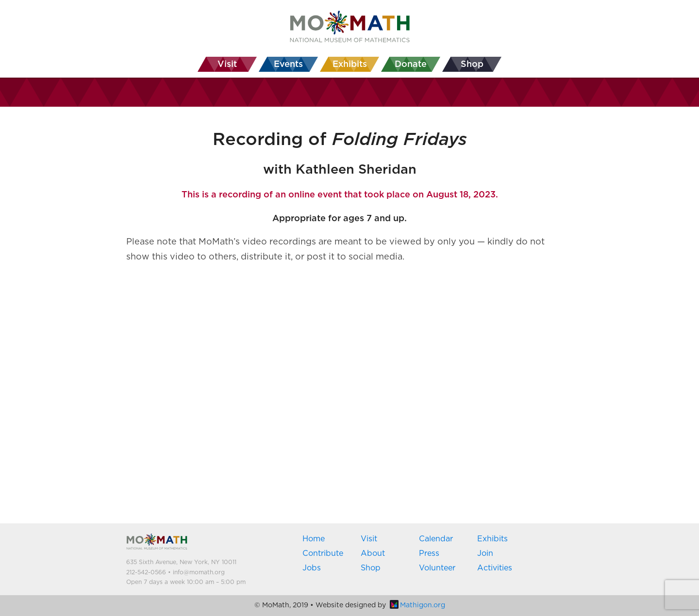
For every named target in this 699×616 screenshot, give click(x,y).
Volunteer (437, 568)
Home (314, 539)
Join (485, 553)
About (373, 553)
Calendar (436, 539)
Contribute (323, 553)
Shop (371, 568)
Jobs (312, 568)
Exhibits (492, 539)
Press (429, 553)
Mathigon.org (417, 605)
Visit (369, 539)
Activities (495, 568)
